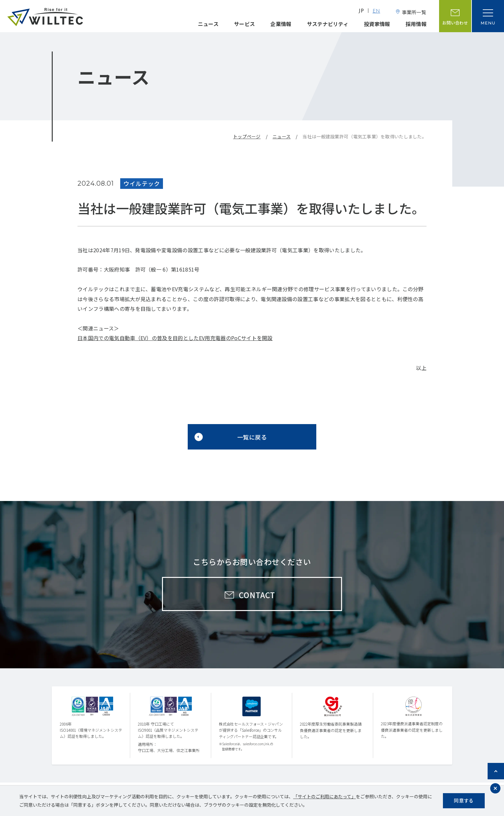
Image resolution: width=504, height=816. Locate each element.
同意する (464, 800)
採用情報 (416, 24)
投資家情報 (377, 24)
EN (376, 11)
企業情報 (281, 24)
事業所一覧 (414, 12)
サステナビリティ (328, 24)
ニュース (208, 24)
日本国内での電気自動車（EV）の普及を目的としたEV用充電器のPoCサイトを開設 (175, 338)
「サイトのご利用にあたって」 (324, 796)
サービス (244, 24)
